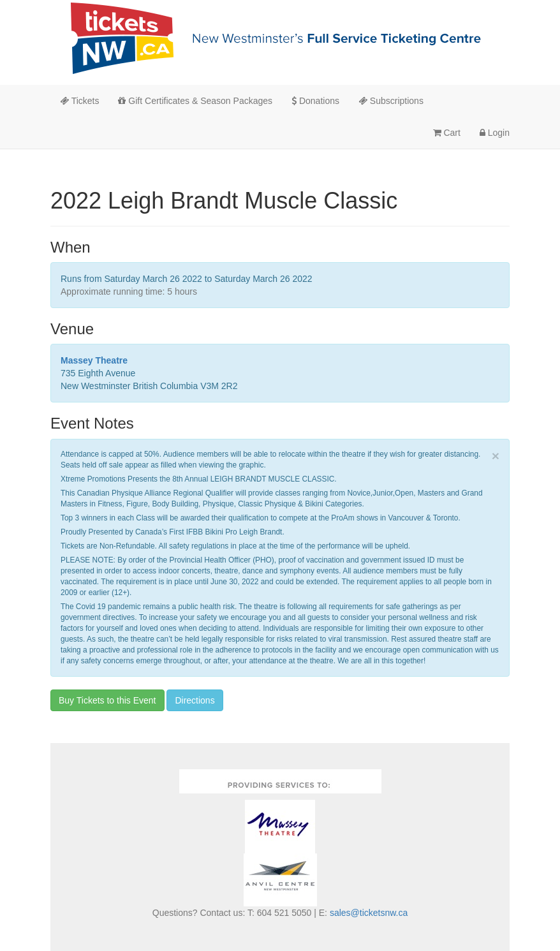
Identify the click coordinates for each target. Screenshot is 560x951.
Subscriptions (391, 101)
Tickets (79, 101)
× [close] (496, 456)
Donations (315, 101)
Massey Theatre (94, 360)
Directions (195, 700)
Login (495, 133)
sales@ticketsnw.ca (369, 913)
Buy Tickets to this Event (107, 700)
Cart (447, 133)
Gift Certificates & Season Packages (195, 101)
